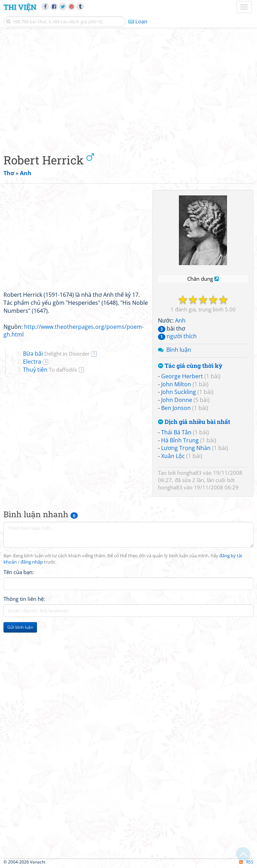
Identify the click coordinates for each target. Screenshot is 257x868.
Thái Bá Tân (176, 432)
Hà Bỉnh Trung (180, 440)
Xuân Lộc (173, 456)
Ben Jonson (176, 408)
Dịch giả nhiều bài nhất (194, 422)
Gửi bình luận (20, 627)
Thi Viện (20, 7)
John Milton (176, 384)
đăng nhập (32, 562)
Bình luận (179, 350)
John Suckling (179, 392)
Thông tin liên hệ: (24, 599)
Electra (32, 362)
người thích (177, 336)
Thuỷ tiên (50, 370)
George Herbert (182, 376)
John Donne (177, 400)
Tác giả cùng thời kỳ (190, 366)
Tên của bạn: (19, 572)
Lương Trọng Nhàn (186, 448)
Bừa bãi (56, 354)
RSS (246, 862)
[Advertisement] (128, 89)
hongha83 (189, 473)
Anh (180, 320)
